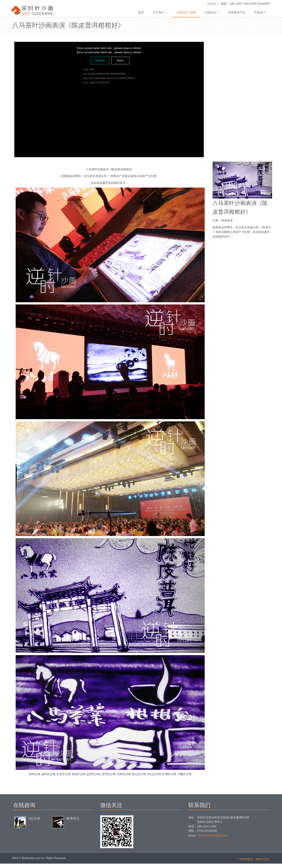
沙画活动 (212, 12)
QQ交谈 (34, 818)
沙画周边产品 (237, 12)
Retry (120, 60)
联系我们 (212, 4)
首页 (141, 12)
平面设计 (260, 12)
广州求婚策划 (245, 859)
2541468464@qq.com (212, 835)
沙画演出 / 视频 (186, 12)
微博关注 (73, 818)
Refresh (100, 60)
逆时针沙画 (262, 859)
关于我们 (160, 12)
